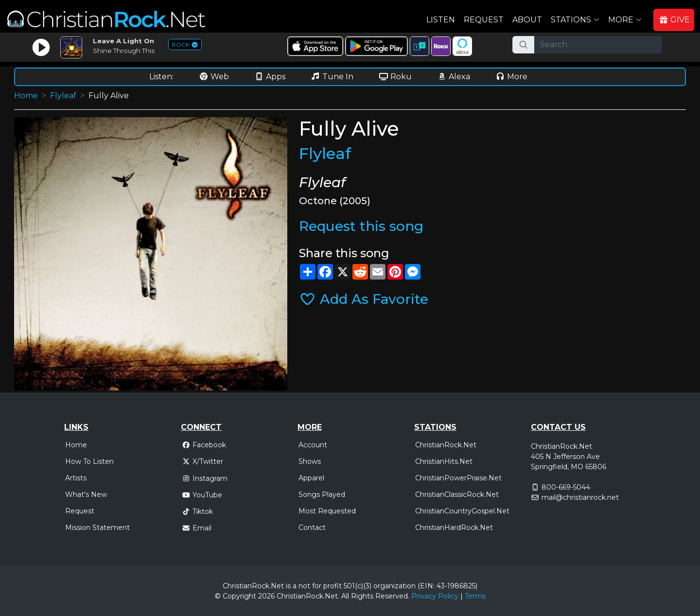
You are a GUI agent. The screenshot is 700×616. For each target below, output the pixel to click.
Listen (441, 20)
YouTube (202, 495)
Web (214, 77)
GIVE (674, 20)
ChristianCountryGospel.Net (462, 511)
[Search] (598, 45)
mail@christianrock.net (580, 497)
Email (197, 528)
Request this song (361, 226)
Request (484, 20)
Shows (310, 461)
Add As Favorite (364, 299)
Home (26, 96)
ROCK (185, 44)
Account (313, 445)
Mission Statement (97, 528)
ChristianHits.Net (444, 461)
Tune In (332, 77)
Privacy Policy (435, 596)
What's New (86, 494)
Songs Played (322, 494)
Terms (475, 596)
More (511, 77)
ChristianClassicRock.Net (457, 494)
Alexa (454, 77)
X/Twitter (202, 461)
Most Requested (327, 511)
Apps (270, 77)
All (345, 596)
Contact (312, 528)
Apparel (311, 478)
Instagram (205, 478)
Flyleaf (63, 96)
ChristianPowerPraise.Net (458, 478)
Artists (76, 478)
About (527, 20)
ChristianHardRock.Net (454, 528)
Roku (395, 77)
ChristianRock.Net (446, 445)
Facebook (204, 445)
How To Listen (89, 461)
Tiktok (197, 511)
